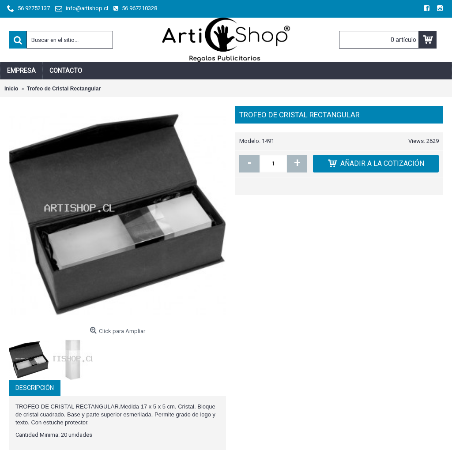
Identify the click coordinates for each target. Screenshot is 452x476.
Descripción (35, 388)
